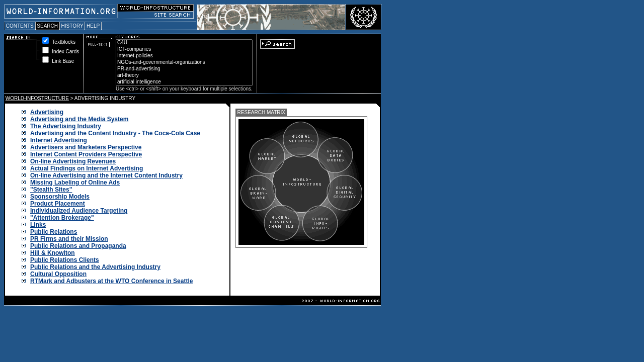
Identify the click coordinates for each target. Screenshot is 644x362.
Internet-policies (184, 56)
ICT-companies (184, 50)
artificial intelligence (184, 82)
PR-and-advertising (184, 69)
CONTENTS (20, 26)
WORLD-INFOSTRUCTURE (37, 98)
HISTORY (72, 26)
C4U (184, 43)
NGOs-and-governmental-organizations (184, 63)
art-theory (184, 76)
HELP (93, 26)
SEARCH (48, 26)
